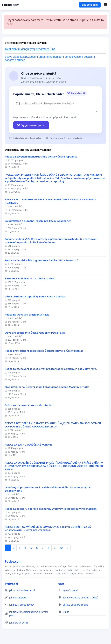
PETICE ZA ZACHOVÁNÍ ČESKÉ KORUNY (29, 445)
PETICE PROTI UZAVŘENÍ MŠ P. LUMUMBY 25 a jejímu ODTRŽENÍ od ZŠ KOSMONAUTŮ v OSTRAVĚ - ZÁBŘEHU (48, 529)
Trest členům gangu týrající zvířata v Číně (30, 49)
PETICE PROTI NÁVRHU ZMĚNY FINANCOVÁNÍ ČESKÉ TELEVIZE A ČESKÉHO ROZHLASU (50, 201)
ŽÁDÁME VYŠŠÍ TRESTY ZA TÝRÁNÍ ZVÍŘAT (30, 278)
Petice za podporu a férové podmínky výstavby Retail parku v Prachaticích (51, 509)
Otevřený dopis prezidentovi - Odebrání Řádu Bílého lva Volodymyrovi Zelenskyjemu (48, 489)
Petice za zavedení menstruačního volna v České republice (41, 157)
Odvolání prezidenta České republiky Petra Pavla (35, 333)
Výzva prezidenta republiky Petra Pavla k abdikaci (36, 296)
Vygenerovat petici (31, 125)
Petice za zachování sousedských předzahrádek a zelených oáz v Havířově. (51, 369)
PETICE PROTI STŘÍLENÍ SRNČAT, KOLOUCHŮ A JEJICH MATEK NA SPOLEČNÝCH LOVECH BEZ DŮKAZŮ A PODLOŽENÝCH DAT (53, 425)
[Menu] (105, 5)
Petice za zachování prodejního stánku (29, 405)
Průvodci (11, 584)
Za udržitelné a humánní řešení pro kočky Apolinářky (38, 221)
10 (61, 548)
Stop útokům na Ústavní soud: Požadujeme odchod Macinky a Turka (47, 387)
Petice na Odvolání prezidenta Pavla (27, 315)
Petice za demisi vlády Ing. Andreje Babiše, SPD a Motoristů (42, 260)
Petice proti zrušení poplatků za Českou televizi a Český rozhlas (44, 351)
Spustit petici (90, 5)
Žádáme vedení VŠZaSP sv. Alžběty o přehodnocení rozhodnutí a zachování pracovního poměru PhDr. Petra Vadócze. (51, 241)
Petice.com (11, 5)
